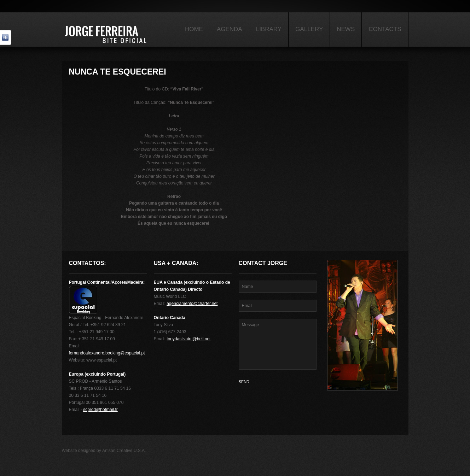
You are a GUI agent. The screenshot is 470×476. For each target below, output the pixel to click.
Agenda (230, 29)
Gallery (309, 29)
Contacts (385, 29)
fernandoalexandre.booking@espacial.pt (107, 353)
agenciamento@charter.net (192, 304)
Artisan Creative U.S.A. (124, 451)
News (346, 29)
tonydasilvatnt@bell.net (188, 339)
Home (194, 29)
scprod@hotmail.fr (100, 410)
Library (269, 29)
